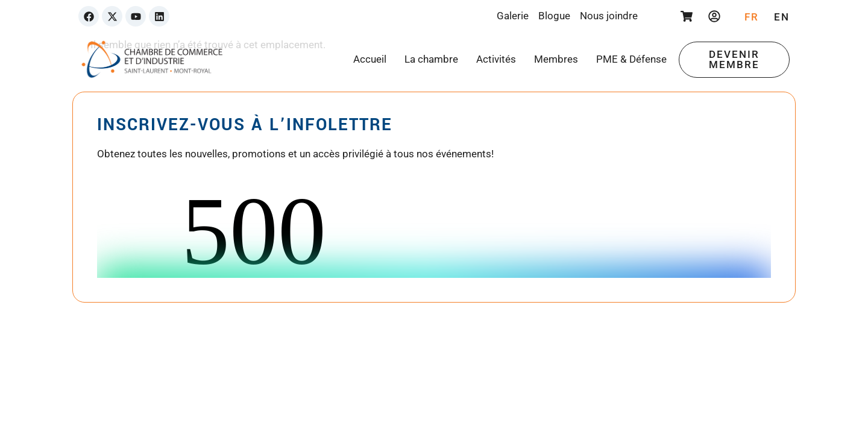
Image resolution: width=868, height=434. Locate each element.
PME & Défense (631, 59)
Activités (496, 59)
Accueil (370, 59)
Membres (556, 59)
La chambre (431, 59)
